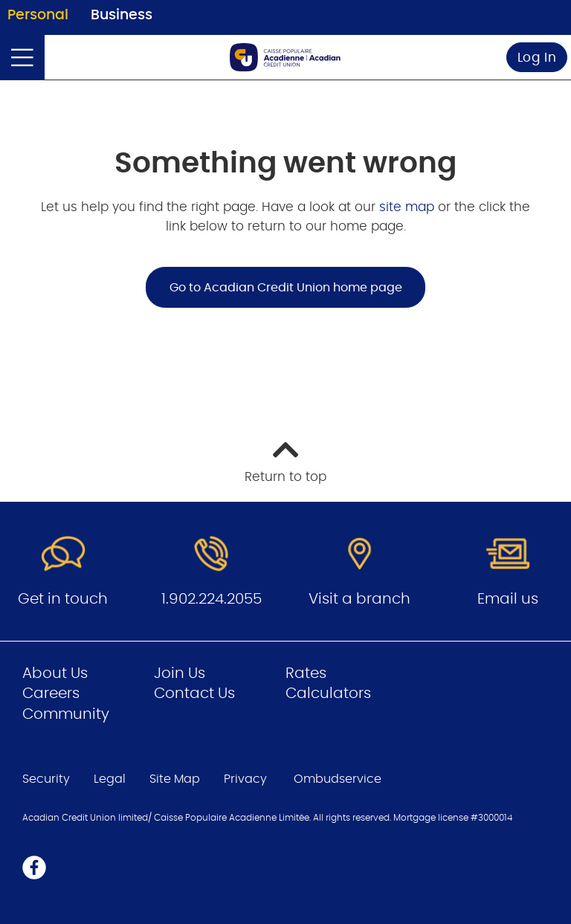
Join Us (180, 673)
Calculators (328, 694)
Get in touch (63, 599)
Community (66, 714)
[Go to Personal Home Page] (285, 57)
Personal (38, 15)
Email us (508, 599)
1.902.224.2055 (212, 599)
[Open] (22, 57)
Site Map (175, 779)
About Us (55, 673)
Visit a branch (359, 599)
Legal (110, 779)
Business (122, 15)
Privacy (245, 779)
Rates (306, 673)
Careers (51, 694)
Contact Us (194, 694)
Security (46, 779)
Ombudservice (339, 779)
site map (409, 207)
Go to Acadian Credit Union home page (286, 288)
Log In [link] (537, 58)
